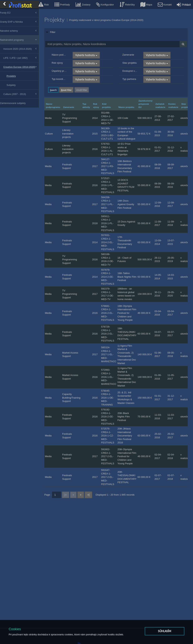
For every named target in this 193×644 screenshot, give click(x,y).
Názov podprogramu (64, 50)
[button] (44, 4)
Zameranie (130, 50)
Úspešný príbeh (64, 66)
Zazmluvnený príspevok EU (150, 99)
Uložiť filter (86, 85)
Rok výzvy (62, 58)
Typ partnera (131, 74)
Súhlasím (165, 633)
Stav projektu (132, 58)
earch (58, 85)
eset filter (71, 85)
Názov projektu (131, 103)
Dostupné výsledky (132, 66)
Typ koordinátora (64, 74)
